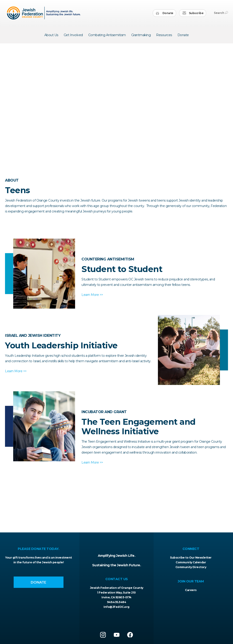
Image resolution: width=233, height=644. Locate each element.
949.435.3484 (116, 602)
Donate (165, 13)
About (51, 35)
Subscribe (193, 13)
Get (73, 35)
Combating (107, 35)
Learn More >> (92, 295)
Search (221, 13)
